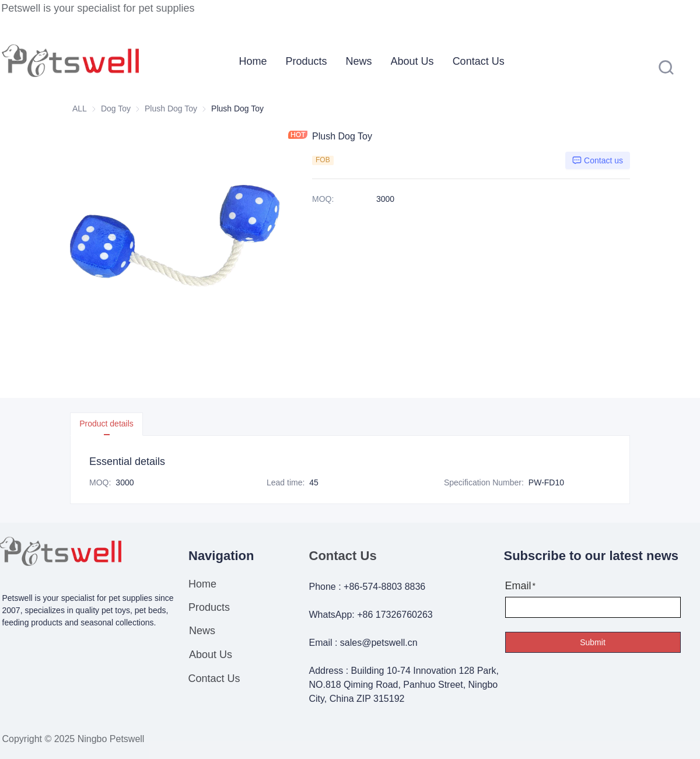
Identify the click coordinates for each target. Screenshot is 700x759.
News (359, 61)
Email (518, 586)
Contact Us (479, 61)
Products (307, 61)
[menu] (397, 61)
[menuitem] (253, 61)
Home (253, 61)
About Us (412, 61)
